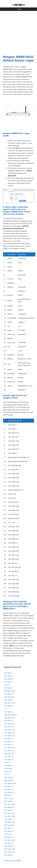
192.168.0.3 (8, 810)
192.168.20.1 (9, 846)
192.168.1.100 (9, 730)
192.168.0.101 (9, 736)
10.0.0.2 (7, 763)
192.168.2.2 (8, 801)
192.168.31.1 (9, 789)
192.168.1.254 (9, 691)
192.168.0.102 (9, 748)
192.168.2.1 (8, 682)
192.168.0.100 (9, 733)
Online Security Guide (12, 860)
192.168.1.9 (8, 828)
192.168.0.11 (9, 837)
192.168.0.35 (9, 807)
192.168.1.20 (9, 754)
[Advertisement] (18, 32)
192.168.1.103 (9, 849)
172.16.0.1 (8, 834)
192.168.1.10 (9, 751)
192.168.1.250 (9, 840)
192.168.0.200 (9, 822)
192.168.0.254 (9, 718)
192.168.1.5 (8, 760)
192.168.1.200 (9, 816)
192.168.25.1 (9, 831)
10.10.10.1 (8, 771)
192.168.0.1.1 (9, 694)
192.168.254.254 (10, 715)
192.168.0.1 (17, 148)
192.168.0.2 (8, 739)
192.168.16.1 (9, 792)
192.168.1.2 (8, 712)
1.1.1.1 (7, 709)
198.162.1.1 (8, 795)
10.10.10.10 (8, 798)
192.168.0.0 (8, 777)
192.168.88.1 (9, 780)
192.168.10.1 (9, 679)
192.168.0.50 (9, 825)
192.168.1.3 (8, 745)
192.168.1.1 (8, 673)
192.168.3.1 (8, 766)
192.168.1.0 (8, 688)
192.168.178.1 (9, 727)
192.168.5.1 (8, 819)
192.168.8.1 (8, 700)
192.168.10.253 (10, 783)
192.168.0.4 (8, 855)
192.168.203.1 (9, 724)
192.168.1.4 (8, 757)
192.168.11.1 (9, 742)
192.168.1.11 (9, 786)
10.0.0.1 (7, 685)
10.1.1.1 (7, 774)
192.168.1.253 (9, 804)
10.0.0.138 (8, 768)
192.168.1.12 (9, 843)
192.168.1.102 (9, 813)
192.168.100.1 (9, 697)
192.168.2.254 (9, 852)
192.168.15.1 (9, 721)
